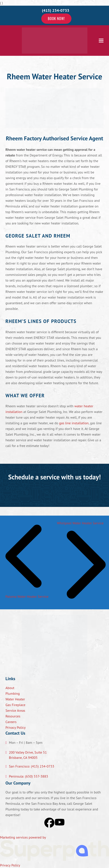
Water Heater (15, 699)
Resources (13, 716)
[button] (101, 40)
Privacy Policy (16, 727)
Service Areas (15, 710)
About (10, 688)
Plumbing (13, 693)
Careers (11, 722)
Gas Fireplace (15, 705)
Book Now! (56, 19)
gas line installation (74, 423)
